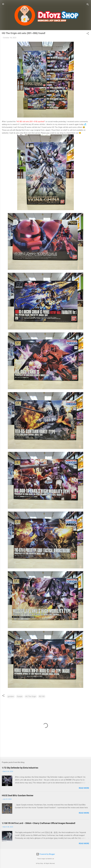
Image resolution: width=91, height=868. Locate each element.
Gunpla (20, 696)
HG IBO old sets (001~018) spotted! (31, 122)
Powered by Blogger (46, 854)
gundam (11, 696)
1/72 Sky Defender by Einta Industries (20, 768)
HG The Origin (31, 696)
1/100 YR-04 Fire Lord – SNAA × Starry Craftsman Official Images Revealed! (39, 823)
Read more (84, 788)
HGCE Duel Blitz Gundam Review (18, 795)
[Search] (88, 5)
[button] (88, 34)
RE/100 (42, 696)
